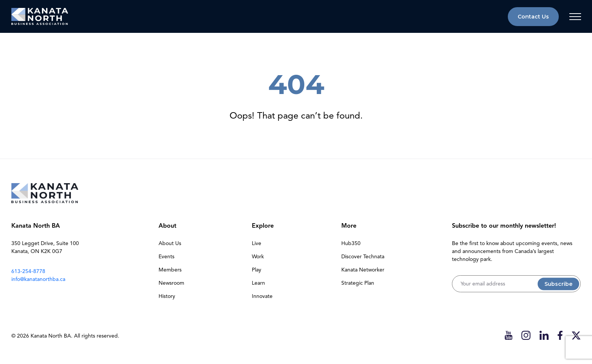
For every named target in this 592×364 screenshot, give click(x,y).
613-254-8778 (28, 271)
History (167, 296)
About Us (170, 243)
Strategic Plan (358, 283)
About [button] (167, 226)
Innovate (262, 296)
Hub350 (351, 243)
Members (170, 270)
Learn (258, 283)
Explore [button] (263, 226)
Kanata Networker (363, 270)
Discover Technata (363, 257)
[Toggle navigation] (575, 17)
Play (257, 270)
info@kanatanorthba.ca (38, 279)
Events (166, 257)
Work (258, 257)
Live (257, 243)
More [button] (349, 226)
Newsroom (171, 283)
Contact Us (533, 17)
